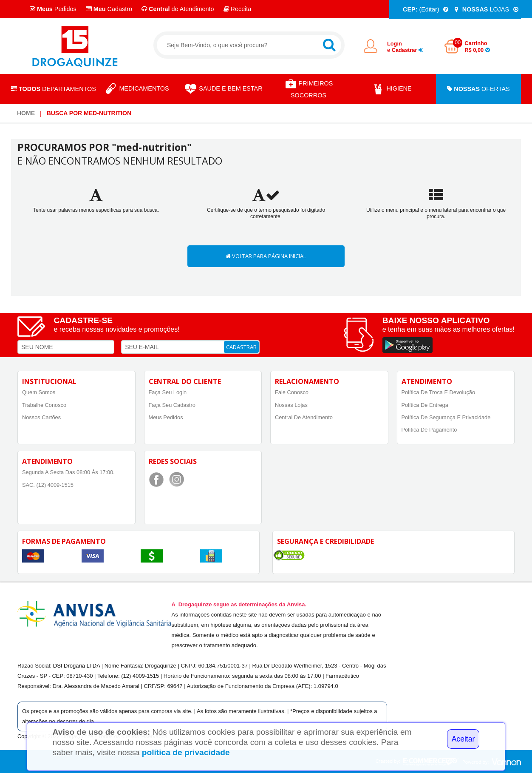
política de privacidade (186, 752)
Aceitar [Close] (463, 739)
